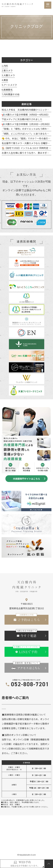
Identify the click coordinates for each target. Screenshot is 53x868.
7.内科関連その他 (11, 95)
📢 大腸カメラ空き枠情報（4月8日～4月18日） (26, 115)
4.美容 (5, 81)
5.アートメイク (9, 86)
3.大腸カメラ (8, 76)
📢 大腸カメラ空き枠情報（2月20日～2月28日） (26, 125)
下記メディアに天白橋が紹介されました (22, 120)
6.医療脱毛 (7, 90)
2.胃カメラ (7, 71)
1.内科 (5, 67)
